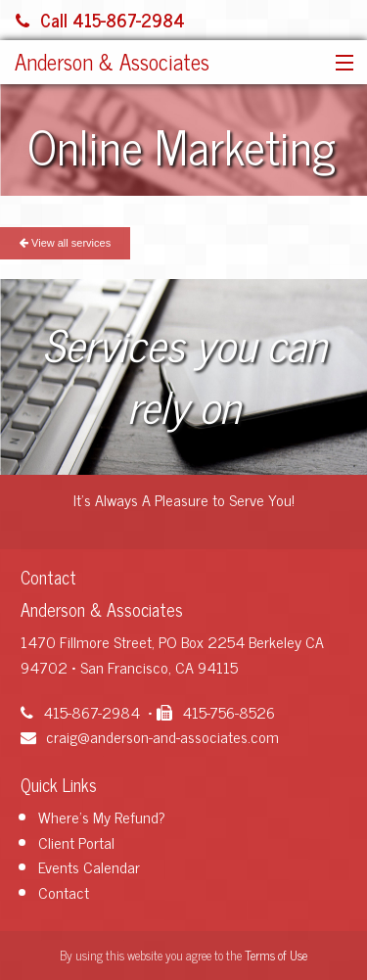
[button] (340, 64)
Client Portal (76, 842)
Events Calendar (89, 866)
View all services (65, 243)
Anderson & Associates (112, 61)
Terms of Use (276, 955)
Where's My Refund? (102, 817)
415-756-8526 (216, 712)
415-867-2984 (80, 712)
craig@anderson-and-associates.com (150, 736)
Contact (64, 892)
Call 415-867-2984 (100, 20)
